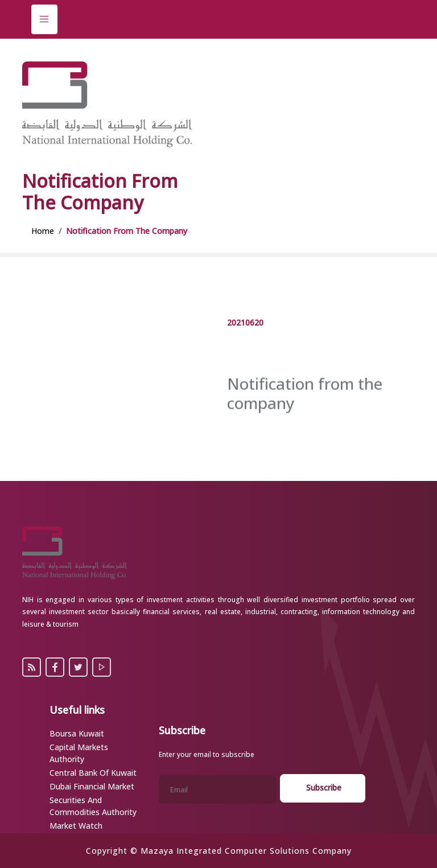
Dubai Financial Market (92, 786)
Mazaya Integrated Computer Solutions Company (246, 851)
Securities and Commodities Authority (93, 806)
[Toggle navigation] (44, 19)
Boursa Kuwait (77, 733)
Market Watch (76, 826)
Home (43, 231)
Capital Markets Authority (79, 753)
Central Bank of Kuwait (93, 773)
